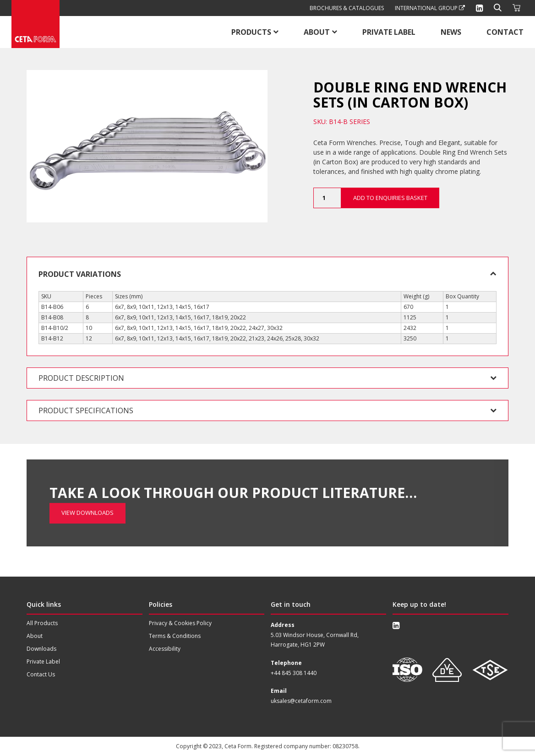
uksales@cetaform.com (301, 701)
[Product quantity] (327, 198)
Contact (505, 32)
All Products (42, 623)
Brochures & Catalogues (347, 8)
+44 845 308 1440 (294, 673)
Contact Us (41, 674)
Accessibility (165, 649)
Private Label (389, 32)
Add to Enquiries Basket (390, 198)
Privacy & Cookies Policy (180, 623)
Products (251, 32)
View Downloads (87, 483)
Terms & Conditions (175, 636)
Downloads (41, 649)
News (451, 32)
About (317, 32)
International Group (430, 8)
